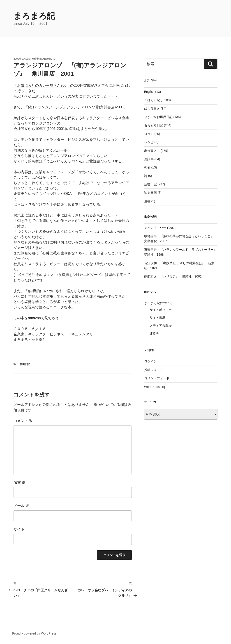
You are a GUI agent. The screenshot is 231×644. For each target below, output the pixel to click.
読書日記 (25, 364)
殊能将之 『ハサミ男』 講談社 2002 (173, 276)
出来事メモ (152, 151)
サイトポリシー (161, 310)
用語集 (149, 159)
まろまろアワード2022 (160, 228)
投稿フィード (154, 370)
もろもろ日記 (154, 125)
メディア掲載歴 (161, 325)
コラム (149, 134)
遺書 (147, 201)
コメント (23, 421)
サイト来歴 (157, 318)
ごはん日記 (152, 100)
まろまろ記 (34, 16)
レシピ (149, 142)
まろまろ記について (158, 303)
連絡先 (154, 334)
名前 (19, 482)
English (149, 92)
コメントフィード (157, 378)
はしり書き (152, 109)
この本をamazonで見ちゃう (36, 318)
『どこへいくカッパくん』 (64, 161)
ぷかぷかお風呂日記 (158, 117)
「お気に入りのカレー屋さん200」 (42, 85)
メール (21, 506)
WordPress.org (155, 387)
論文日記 (150, 193)
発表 (147, 167)
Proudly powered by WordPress (34, 633)
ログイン (150, 361)
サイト (19, 529)
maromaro (48, 59)
